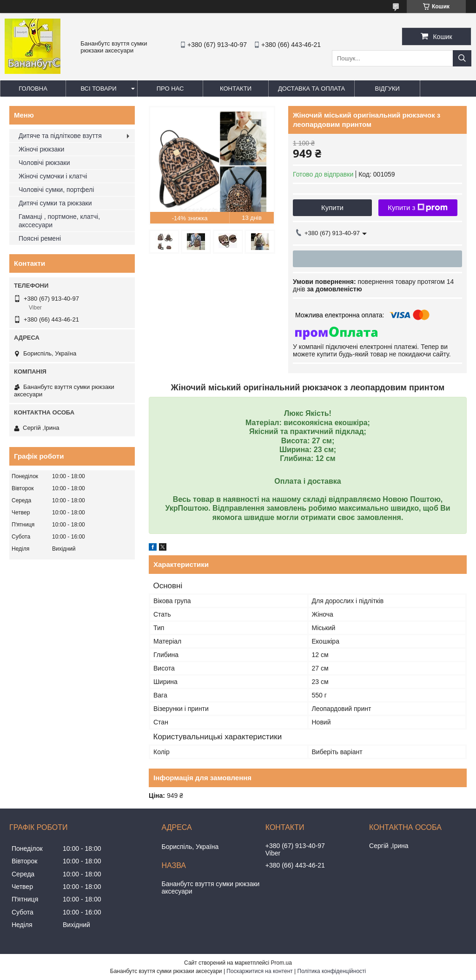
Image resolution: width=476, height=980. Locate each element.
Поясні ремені (40, 238)
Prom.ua (281, 963)
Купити (332, 207)
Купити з (418, 208)
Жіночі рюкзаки (41, 149)
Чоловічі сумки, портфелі (56, 190)
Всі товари (98, 89)
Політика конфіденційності (332, 971)
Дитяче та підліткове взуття (60, 136)
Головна (33, 89)
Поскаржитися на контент (259, 971)
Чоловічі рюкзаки (44, 163)
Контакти (236, 89)
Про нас (170, 89)
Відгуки (387, 89)
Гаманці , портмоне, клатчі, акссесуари (59, 221)
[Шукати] (462, 58)
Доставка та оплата (311, 89)
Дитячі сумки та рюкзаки (55, 203)
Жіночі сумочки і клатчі (53, 176)
